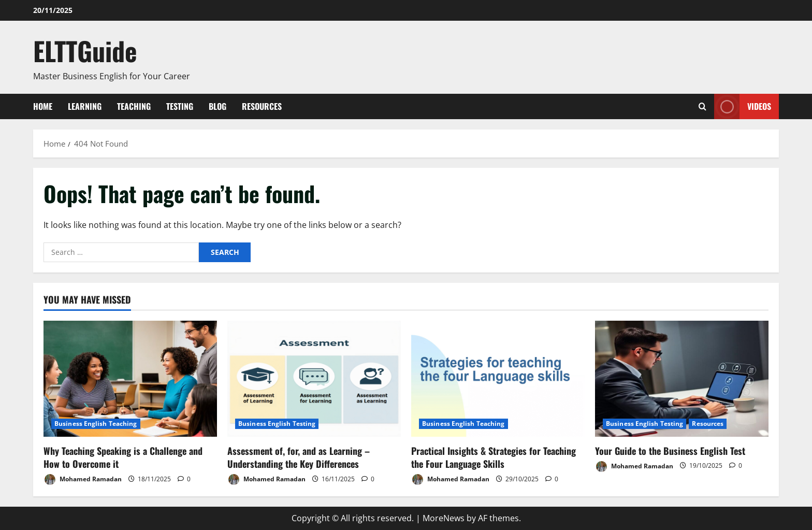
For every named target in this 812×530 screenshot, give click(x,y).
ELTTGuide (85, 50)
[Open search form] (702, 106)
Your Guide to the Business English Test (670, 451)
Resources (262, 106)
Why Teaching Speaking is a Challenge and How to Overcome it (123, 457)
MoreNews (444, 518)
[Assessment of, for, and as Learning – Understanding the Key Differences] (314, 378)
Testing (180, 106)
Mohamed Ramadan (83, 479)
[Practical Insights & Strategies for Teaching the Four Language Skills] (498, 378)
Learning (85, 106)
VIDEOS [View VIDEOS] (743, 106)
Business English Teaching (96, 424)
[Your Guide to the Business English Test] (682, 378)
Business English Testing (277, 424)
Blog (218, 106)
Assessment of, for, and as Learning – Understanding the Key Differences (299, 457)
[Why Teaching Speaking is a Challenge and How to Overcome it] (130, 378)
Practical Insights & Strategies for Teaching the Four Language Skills (494, 457)
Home (43, 106)
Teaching (134, 106)
